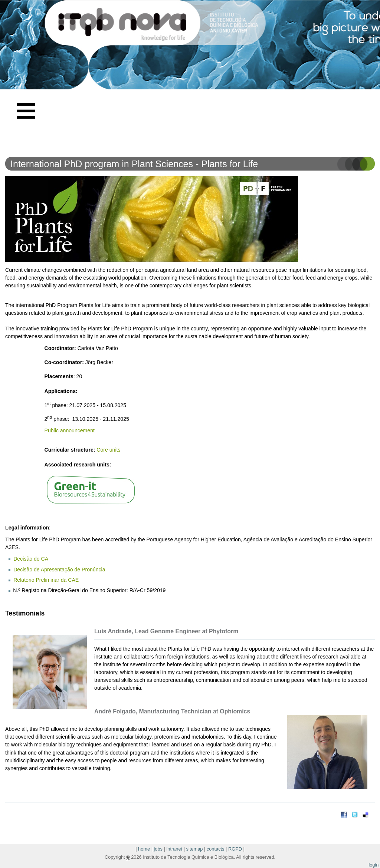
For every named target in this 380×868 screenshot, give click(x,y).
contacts (216, 849)
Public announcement (70, 430)
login (374, 865)
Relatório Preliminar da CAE (46, 580)
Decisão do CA (31, 559)
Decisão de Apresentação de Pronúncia (59, 570)
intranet (174, 849)
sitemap (195, 849)
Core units (109, 450)
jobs (158, 849)
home (144, 849)
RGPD (235, 849)
